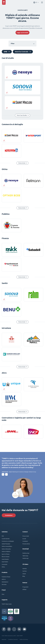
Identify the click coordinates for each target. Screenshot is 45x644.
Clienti (24, 574)
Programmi (25, 587)
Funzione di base (6, 577)
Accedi (24, 539)
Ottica (3, 567)
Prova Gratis (26, 536)
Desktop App (26, 553)
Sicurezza (4, 584)
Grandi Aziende (6, 539)
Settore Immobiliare (7, 546)
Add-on (4, 579)
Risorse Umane (6, 557)
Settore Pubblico (6, 551)
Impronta (4, 639)
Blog (24, 576)
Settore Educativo (6, 549)
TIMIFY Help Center (7, 604)
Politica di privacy (24, 639)
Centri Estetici (5, 559)
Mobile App (26, 558)
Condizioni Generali (13, 639)
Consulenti (4, 564)
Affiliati (24, 589)
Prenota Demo (26, 544)
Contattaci (25, 541)
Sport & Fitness (6, 554)
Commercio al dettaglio (8, 541)
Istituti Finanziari (6, 544)
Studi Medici (5, 562)
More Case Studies (22, 115)
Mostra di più (22, 163)
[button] (3, 474)
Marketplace (5, 582)
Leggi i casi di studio (22, 33)
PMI (3, 536)
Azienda (25, 568)
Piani (3, 594)
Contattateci (9, 515)
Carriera (25, 571)
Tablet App (25, 556)
